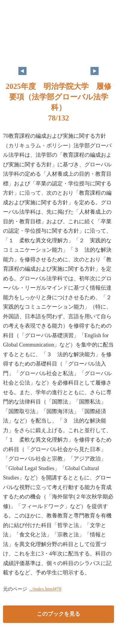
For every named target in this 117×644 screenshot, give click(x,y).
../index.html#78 (45, 589)
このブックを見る (58, 614)
